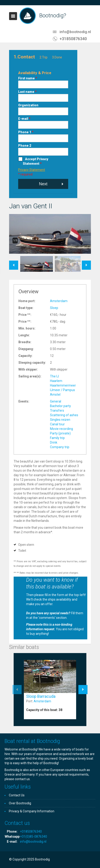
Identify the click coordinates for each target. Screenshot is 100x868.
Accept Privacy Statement (35, 161)
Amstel (55, 395)
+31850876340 (73, 39)
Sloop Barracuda (41, 696)
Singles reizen (60, 420)
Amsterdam (59, 301)
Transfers (57, 410)
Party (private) (60, 433)
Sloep (54, 308)
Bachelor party (60, 406)
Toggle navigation (13, 16)
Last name (27, 92)
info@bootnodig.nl (75, 32)
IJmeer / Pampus (62, 390)
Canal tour (57, 424)
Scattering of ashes (64, 415)
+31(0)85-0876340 (34, 837)
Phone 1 (26, 132)
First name (28, 78)
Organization (28, 105)
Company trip (60, 447)
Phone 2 (25, 146)
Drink (54, 442)
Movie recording (61, 429)
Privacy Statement (32, 170)
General (56, 401)
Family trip (57, 438)
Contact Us (17, 795)
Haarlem (56, 381)
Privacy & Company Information (32, 811)
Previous (14, 263)
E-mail (24, 119)
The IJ (54, 376)
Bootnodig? (53, 16)
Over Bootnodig (20, 803)
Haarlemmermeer (63, 385)
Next (43, 184)
